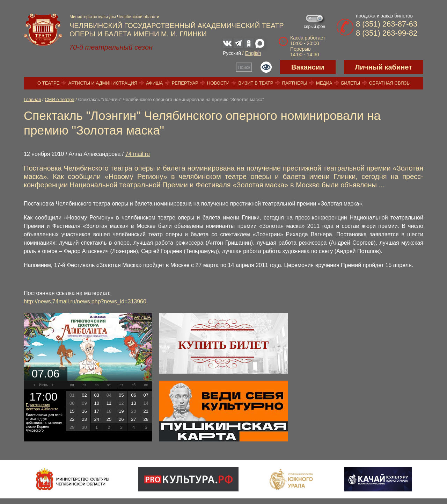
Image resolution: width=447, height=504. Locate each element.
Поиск (244, 67)
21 (146, 411)
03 (96, 395)
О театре (48, 83)
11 (109, 403)
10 (96, 403)
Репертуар (185, 83)
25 (109, 419)
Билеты (351, 83)
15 (72, 411)
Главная (32, 99)
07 (146, 395)
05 (121, 395)
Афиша (154, 83)
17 (96, 411)
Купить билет (224, 345)
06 (133, 395)
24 (96, 419)
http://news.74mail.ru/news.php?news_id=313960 (85, 301)
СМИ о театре (59, 99)
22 (72, 419)
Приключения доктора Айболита (42, 407)
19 (121, 411)
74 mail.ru (138, 154)
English (253, 53)
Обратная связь (389, 83)
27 (133, 419)
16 (84, 411)
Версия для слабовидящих (266, 67)
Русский (232, 53)
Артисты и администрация (103, 83)
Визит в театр (256, 83)
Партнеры (295, 83)
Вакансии (308, 67)
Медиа (324, 83)
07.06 (45, 374)
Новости (218, 83)
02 (84, 395)
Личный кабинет (384, 67)
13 (133, 403)
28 (146, 419)
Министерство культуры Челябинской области (114, 17)
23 (84, 419)
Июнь (43, 385)
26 (121, 419)
